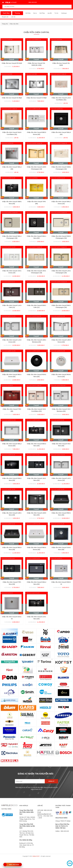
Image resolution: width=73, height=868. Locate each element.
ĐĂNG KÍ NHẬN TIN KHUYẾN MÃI (36, 774)
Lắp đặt (50, 13)
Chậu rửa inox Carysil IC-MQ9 (36, 98)
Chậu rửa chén (14, 24)
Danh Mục (6, 13)
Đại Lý (35, 13)
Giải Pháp (42, 13)
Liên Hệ (13, 17)
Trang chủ (5, 24)
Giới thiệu (28, 13)
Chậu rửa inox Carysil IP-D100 (12, 63)
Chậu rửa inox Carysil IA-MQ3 (12, 98)
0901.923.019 (32, 2)
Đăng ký (51, 781)
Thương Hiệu (17, 14)
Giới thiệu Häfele (6, 809)
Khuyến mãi (5, 17)
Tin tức (56, 13)
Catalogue (64, 13)
